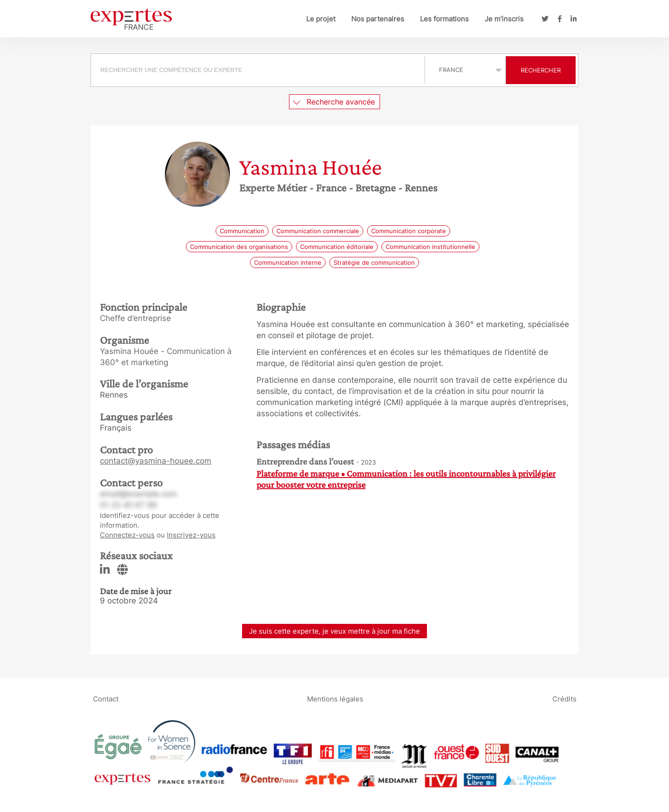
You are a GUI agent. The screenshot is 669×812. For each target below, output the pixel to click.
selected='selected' (465, 70)
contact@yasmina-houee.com (156, 461)
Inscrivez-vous (191, 535)
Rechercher (541, 70)
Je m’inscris (504, 19)
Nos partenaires (378, 19)
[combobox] (259, 70)
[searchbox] (258, 70)
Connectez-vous (127, 535)
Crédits (564, 698)
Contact (106, 698)
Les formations (444, 19)
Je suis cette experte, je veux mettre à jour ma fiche (334, 631)
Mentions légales (335, 698)
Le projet (321, 19)
